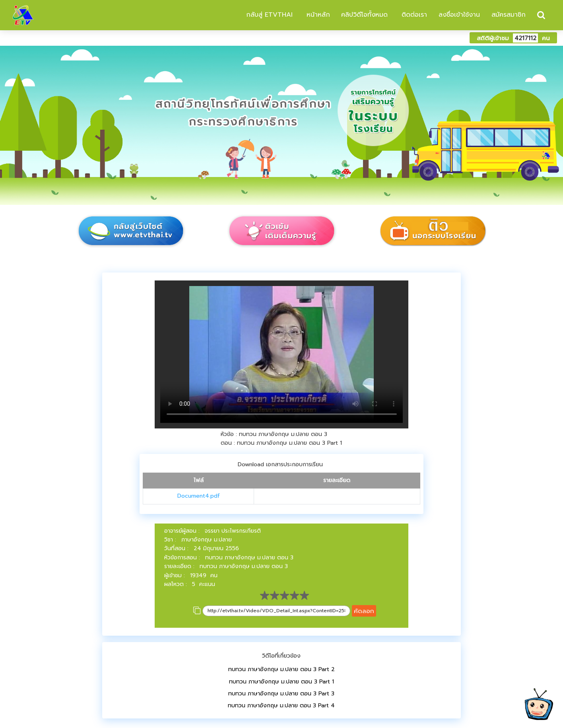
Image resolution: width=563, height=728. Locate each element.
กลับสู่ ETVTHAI (268, 15)
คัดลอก (364, 611)
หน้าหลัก (317, 15)
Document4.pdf (199, 496)
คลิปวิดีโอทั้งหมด (364, 15)
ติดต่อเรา (413, 15)
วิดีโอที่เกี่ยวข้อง (281, 656)
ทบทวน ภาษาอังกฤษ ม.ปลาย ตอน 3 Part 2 (281, 669)
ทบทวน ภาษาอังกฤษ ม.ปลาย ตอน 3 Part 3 (281, 694)
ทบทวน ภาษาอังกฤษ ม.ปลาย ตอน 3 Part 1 (281, 682)
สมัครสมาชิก (509, 15)
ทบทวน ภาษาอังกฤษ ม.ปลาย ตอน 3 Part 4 (281, 706)
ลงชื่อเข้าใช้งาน (459, 15)
